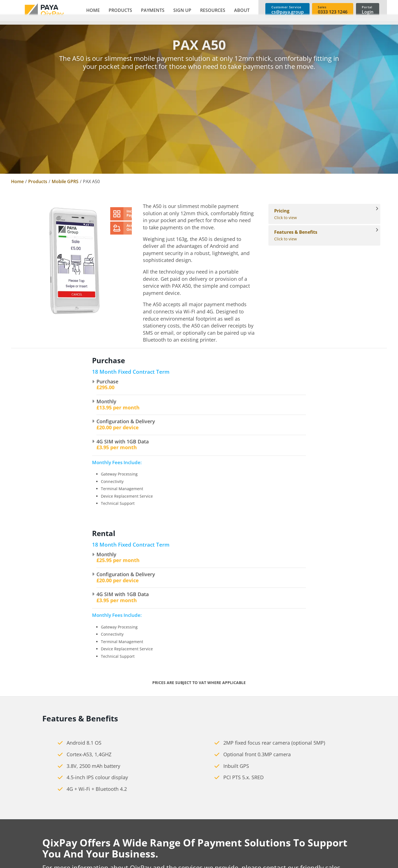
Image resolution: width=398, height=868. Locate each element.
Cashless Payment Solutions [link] (195, 857)
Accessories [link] (178, 848)
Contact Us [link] (101, 848)
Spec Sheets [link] (330, 839)
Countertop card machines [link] (194, 821)
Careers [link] (98, 830)
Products (38, 181)
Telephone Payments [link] (264, 830)
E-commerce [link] (255, 821)
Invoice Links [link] (255, 857)
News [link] (95, 839)
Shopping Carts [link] (258, 839)
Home (17, 181)
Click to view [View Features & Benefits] (321, 235)
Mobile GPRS (65, 181)
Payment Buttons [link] (260, 848)
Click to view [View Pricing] (321, 214)
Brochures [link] (329, 821)
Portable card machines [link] (190, 830)
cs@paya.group (167, 723)
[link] (44, 11)
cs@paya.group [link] (27, 851)
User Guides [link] (331, 830)
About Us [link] (99, 821)
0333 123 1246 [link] (26, 828)
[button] (119, 11)
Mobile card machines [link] (188, 839)
